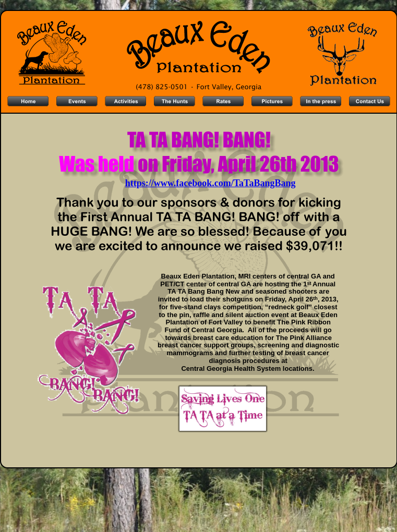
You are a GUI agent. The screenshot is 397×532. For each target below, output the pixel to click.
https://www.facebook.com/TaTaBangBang (210, 183)
